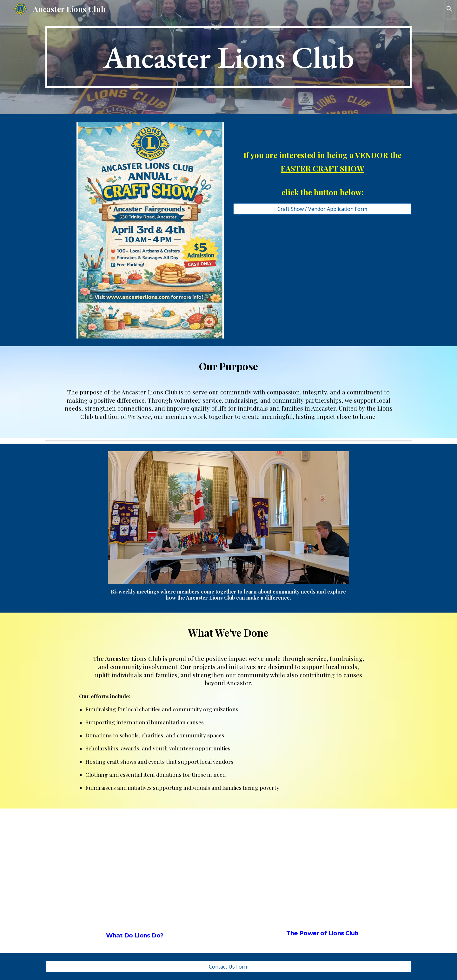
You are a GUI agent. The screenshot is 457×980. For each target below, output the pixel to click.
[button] (449, 9)
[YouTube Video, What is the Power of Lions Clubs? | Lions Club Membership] (322, 867)
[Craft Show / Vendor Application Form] (322, 209)
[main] (228, 57)
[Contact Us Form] (228, 967)
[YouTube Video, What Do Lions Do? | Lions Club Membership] (135, 868)
